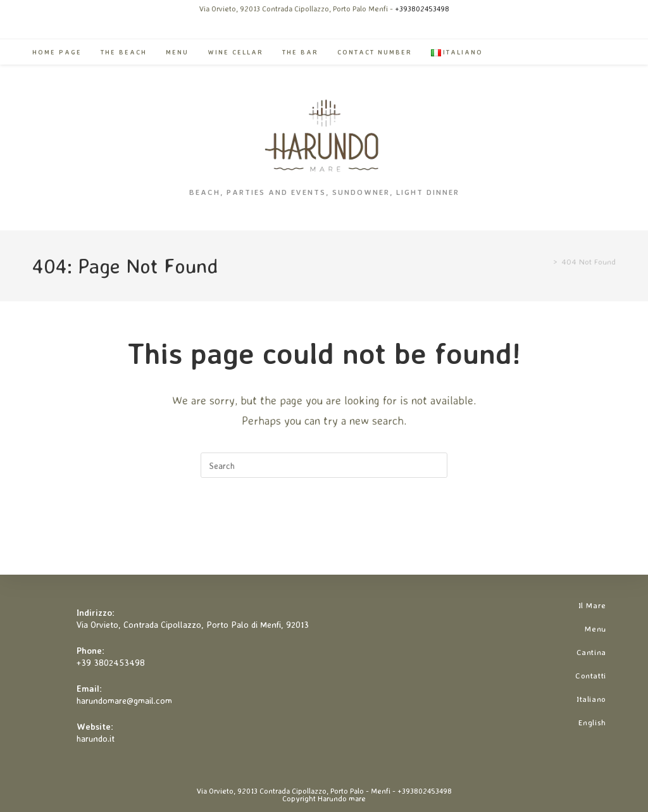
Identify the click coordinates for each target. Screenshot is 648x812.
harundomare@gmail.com (124, 700)
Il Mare (592, 605)
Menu (595, 628)
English (592, 722)
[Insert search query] (324, 465)
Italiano (591, 699)
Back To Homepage (324, 529)
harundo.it (96, 738)
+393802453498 (422, 9)
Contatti (591, 675)
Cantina (591, 652)
